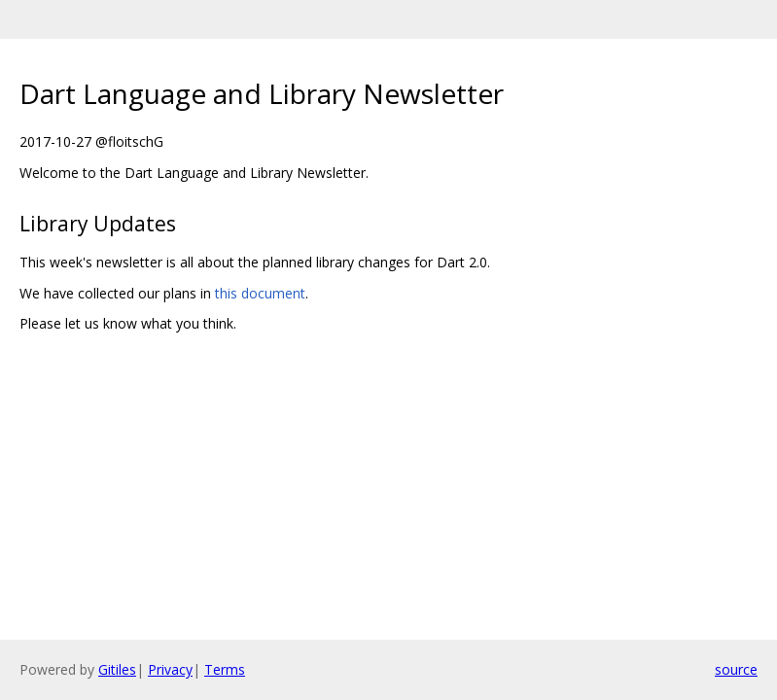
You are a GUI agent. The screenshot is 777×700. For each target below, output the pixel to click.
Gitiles (117, 669)
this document (260, 293)
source (736, 669)
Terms (225, 669)
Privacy (170, 669)
